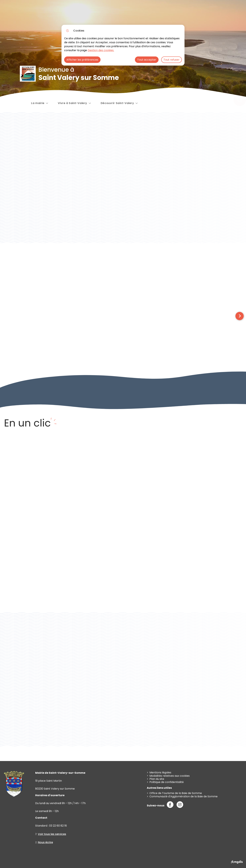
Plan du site (157, 779)
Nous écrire (45, 842)
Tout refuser (172, 60)
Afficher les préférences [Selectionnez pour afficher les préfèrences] (82, 60)
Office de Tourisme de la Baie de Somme (176, 793)
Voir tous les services (52, 834)
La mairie (38, 103)
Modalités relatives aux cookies (170, 776)
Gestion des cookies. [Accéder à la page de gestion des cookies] (101, 50)
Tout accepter (147, 60)
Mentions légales (160, 772)
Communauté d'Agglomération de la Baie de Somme (184, 796)
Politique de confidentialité (167, 782)
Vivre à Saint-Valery (72, 103)
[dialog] (123, 45)
